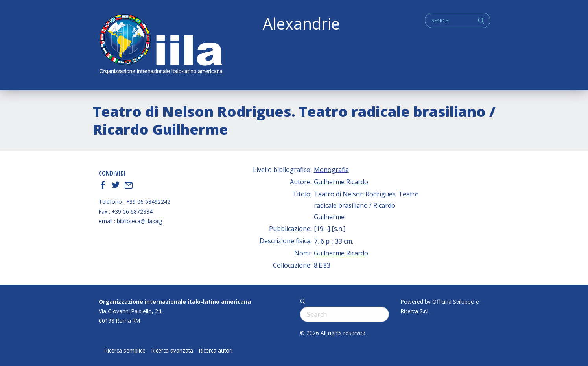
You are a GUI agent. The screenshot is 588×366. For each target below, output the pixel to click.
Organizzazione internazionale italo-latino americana (175, 302)
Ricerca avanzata (172, 351)
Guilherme (329, 182)
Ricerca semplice (125, 351)
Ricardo (357, 182)
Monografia (331, 170)
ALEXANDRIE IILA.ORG (160, 45)
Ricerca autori (216, 351)
